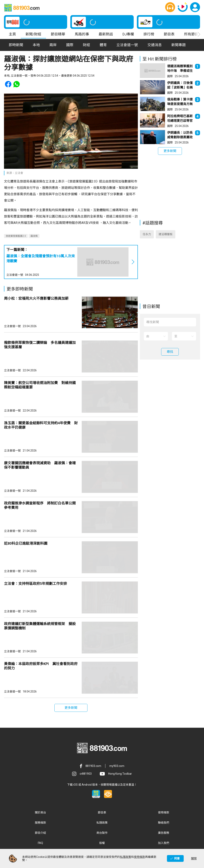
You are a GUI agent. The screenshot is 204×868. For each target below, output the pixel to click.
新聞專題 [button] (178, 45)
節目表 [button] (169, 35)
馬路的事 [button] (82, 35)
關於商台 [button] (40, 813)
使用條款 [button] (164, 813)
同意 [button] (177, 858)
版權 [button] (102, 844)
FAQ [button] (40, 844)
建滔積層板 (166, 235)
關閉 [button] (194, 858)
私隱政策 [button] (102, 823)
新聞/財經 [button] (33, 35)
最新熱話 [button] (106, 35)
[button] (170, 7)
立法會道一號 (15, 275)
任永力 (147, 235)
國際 (170, 77)
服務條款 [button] (40, 823)
